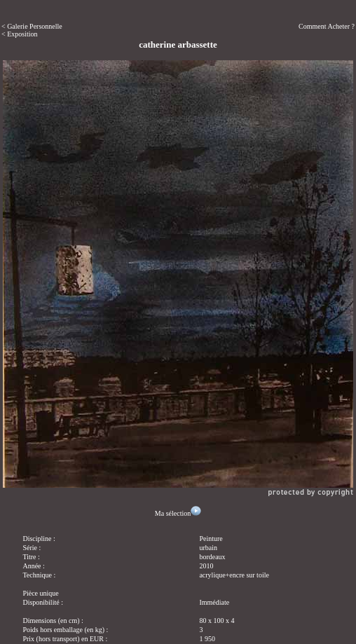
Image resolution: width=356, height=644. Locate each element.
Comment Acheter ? (327, 26)
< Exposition (19, 34)
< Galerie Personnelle (32, 26)
